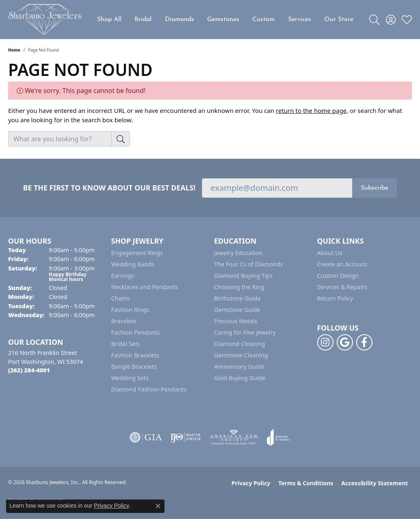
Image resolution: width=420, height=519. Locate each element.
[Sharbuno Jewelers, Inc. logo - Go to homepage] (45, 19)
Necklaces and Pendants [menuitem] (145, 287)
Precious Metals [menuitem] (236, 321)
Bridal (143, 19)
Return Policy (335, 298)
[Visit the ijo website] (185, 437)
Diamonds (180, 19)
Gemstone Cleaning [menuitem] (241, 355)
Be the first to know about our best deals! (109, 188)
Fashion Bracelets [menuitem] (135, 355)
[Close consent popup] (158, 506)
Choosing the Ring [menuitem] (239, 287)
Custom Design (338, 276)
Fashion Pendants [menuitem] (136, 332)
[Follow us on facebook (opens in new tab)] (364, 342)
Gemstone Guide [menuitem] (237, 310)
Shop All (109, 19)
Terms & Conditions (306, 483)
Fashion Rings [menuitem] (130, 310)
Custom (263, 19)
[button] (374, 19)
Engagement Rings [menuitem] (137, 253)
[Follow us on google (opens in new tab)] (345, 342)
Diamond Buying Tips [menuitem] (243, 276)
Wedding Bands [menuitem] (133, 264)
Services (300, 19)
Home (14, 50)
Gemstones (223, 19)
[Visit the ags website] (234, 437)
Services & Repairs (342, 287)
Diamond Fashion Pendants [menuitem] (149, 389)
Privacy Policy (251, 483)
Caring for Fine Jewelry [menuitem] (245, 332)
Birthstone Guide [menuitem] (237, 298)
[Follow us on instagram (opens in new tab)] (325, 342)
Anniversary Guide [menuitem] (239, 367)
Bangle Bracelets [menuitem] (134, 367)
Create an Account (342, 264)
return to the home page (311, 110)
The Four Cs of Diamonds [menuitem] (249, 264)
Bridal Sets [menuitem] (126, 344)
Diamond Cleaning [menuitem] (239, 344)
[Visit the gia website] (146, 437)
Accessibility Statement (375, 483)
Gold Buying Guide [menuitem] (240, 378)
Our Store (339, 19)
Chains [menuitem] (121, 298)
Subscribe (375, 188)
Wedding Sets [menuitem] (130, 378)
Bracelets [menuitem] (124, 321)
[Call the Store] (29, 370)
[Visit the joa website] (279, 437)
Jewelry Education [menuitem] (238, 253)
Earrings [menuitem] (123, 276)
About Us (330, 253)
